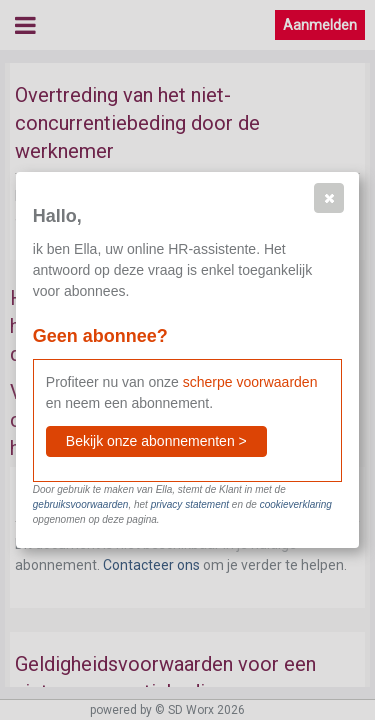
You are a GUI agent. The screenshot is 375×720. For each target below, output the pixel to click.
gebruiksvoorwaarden (81, 504)
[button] (329, 198)
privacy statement (190, 504)
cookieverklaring (296, 504)
